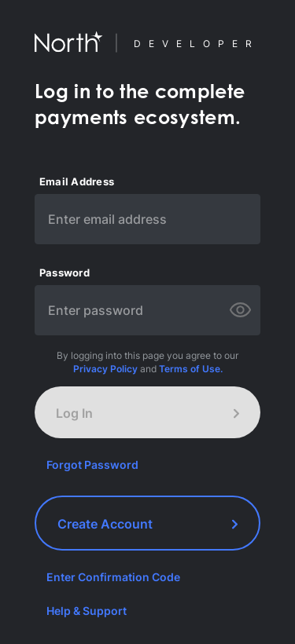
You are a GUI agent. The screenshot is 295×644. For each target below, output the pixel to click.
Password (65, 273)
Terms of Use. (191, 369)
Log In (147, 413)
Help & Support (87, 611)
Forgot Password (92, 465)
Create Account (147, 524)
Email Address (77, 182)
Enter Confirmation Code (113, 577)
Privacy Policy (105, 369)
